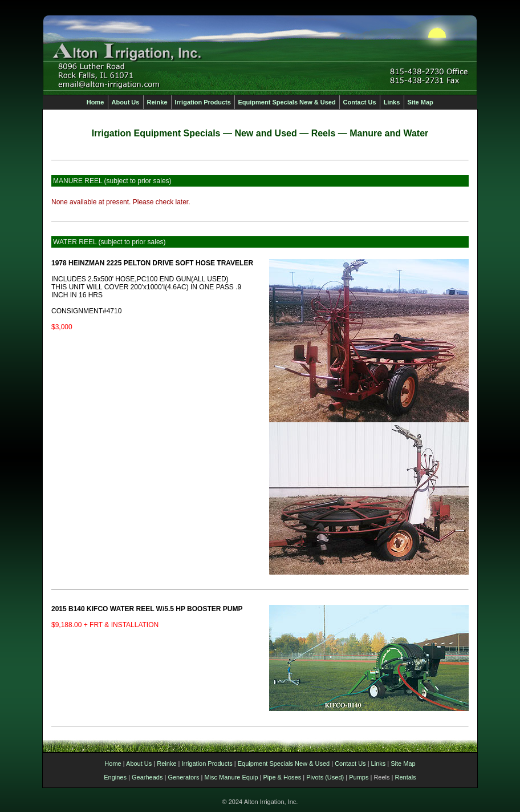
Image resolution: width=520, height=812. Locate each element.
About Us (139, 763)
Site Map (403, 763)
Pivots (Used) (325, 777)
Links (379, 763)
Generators (183, 777)
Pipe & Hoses (283, 777)
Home (113, 763)
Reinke (166, 763)
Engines (115, 777)
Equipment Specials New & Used (284, 763)
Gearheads (147, 777)
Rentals (406, 777)
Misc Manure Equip (231, 777)
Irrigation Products (207, 763)
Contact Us (350, 763)
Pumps (359, 777)
